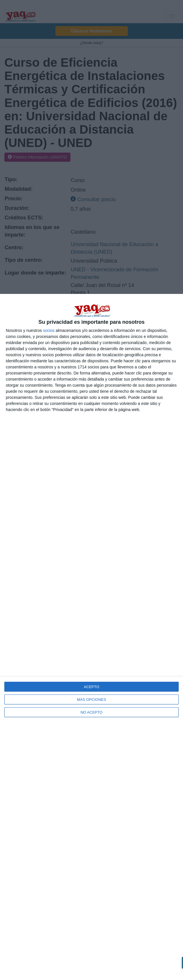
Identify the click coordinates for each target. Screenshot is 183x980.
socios (49, 330)
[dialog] (91, 637)
